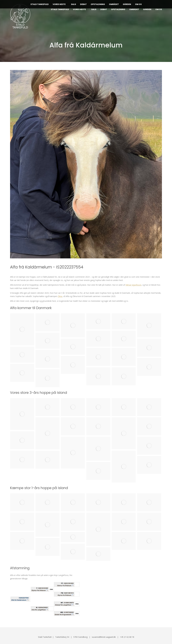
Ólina (60, 296)
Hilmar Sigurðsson (133, 285)
